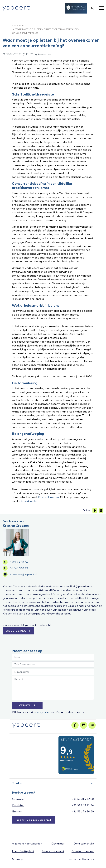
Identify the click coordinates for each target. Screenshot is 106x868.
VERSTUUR (27, 705)
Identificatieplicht (23, 851)
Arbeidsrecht (29, 501)
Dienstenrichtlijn (84, 844)
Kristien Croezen (48, 497)
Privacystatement (53, 851)
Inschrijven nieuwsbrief (34, 820)
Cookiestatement (83, 851)
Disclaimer (58, 844)
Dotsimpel (89, 859)
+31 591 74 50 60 (83, 811)
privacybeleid (42, 712)
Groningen (19, 799)
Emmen (17, 811)
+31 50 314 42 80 (83, 799)
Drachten (18, 805)
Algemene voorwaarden (27, 844)
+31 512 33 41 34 (83, 805)
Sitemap (18, 859)
